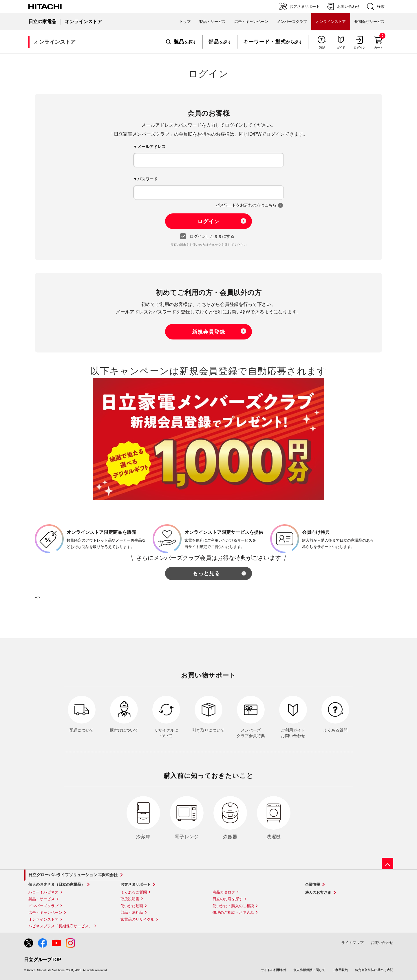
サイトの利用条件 (274, 970)
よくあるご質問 (134, 892)
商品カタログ (224, 892)
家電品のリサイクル (137, 919)
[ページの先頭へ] (387, 863)
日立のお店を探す (228, 899)
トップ (185, 22)
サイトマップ (352, 943)
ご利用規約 (340, 970)
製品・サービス (42, 899)
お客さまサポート (136, 884)
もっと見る (206, 573)
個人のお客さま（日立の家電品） (57, 884)
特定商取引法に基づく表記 (374, 970)
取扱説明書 (130, 899)
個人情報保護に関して (309, 970)
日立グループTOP (43, 960)
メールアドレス (151, 147)
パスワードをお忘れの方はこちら (246, 205)
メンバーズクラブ (292, 22)
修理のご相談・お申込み (233, 912)
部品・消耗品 (132, 912)
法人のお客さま (318, 893)
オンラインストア (43, 919)
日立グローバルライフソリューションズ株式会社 (73, 875)
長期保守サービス (370, 22)
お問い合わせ (382, 943)
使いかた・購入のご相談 (233, 906)
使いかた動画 (132, 906)
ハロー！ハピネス (43, 892)
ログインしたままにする (209, 237)
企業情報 (312, 884)
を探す (181, 42)
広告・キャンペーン (45, 912)
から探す (273, 42)
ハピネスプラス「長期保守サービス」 (60, 926)
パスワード (147, 179)
